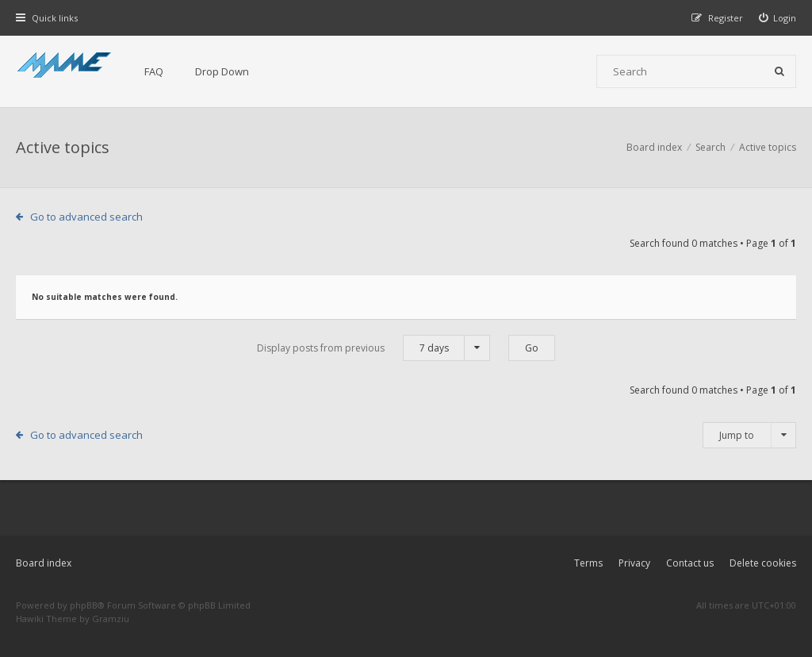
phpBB (84, 605)
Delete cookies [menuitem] (763, 563)
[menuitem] (778, 18)
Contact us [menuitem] (690, 563)
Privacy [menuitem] (634, 563)
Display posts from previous (373, 348)
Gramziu (111, 619)
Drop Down (222, 71)
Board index (44, 563)
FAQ (154, 71)
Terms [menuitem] (588, 563)
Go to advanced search (86, 217)
